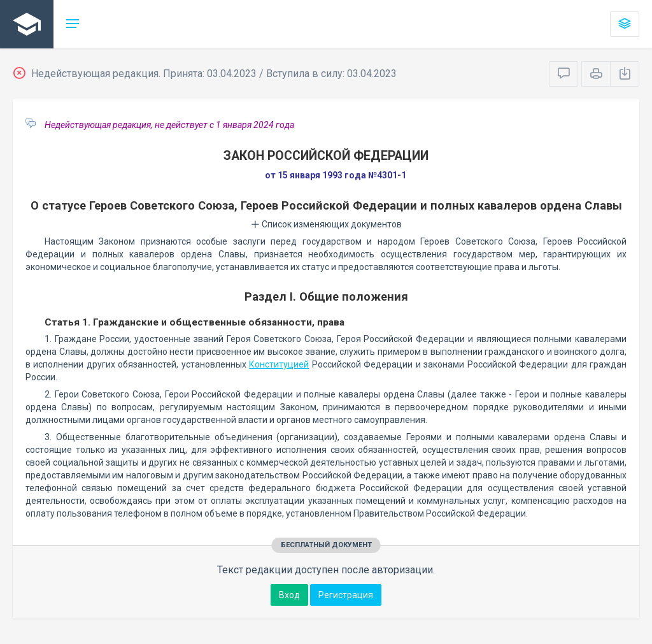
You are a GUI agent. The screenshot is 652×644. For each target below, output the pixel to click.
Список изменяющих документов (326, 224)
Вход (289, 595)
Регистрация (346, 595)
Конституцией (279, 364)
